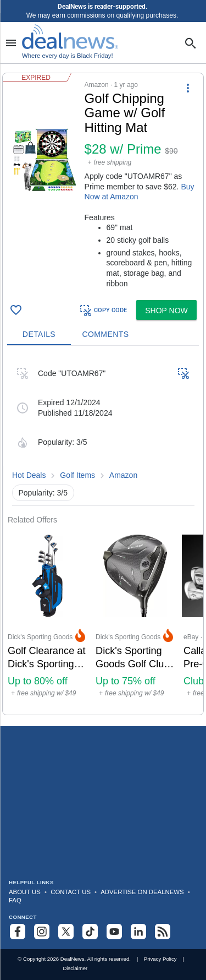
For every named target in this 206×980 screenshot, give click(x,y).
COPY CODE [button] (103, 310)
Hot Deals (29, 475)
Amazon (123, 475)
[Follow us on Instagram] (42, 932)
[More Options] (188, 88)
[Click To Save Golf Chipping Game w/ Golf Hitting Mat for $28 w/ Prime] (16, 310)
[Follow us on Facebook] (18, 932)
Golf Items (77, 475)
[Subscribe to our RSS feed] (163, 932)
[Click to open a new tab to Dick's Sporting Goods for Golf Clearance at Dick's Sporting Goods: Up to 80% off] (47, 620)
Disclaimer (75, 968)
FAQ (15, 900)
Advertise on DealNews (142, 892)
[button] (103, 184)
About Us (25, 892)
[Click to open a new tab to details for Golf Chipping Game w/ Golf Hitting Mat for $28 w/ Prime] (44, 160)
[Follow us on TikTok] (90, 932)
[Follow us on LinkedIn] (138, 932)
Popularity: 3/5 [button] (43, 493)
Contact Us (71, 892)
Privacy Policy (160, 959)
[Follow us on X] (66, 932)
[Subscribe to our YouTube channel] (114, 932)
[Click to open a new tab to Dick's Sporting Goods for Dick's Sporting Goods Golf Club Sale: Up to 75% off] (135, 620)
